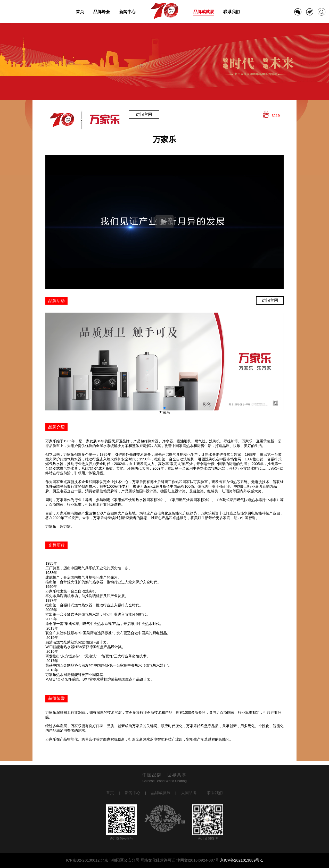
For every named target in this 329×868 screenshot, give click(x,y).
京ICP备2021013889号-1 (241, 860)
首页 (80, 12)
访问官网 (144, 114)
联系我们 (232, 12)
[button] (164, 408)
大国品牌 (189, 793)
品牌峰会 (102, 12)
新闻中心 (127, 12)
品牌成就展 (204, 12)
